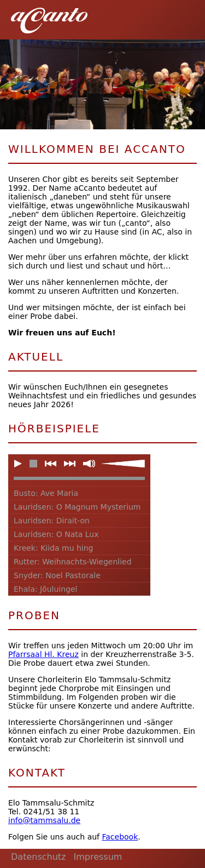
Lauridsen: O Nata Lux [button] (56, 534)
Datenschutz (38, 857)
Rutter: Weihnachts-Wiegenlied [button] (73, 562)
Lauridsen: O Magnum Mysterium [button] (77, 507)
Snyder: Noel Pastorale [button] (57, 575)
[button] (183, 16)
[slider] (123, 464)
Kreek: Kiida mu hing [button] (54, 548)
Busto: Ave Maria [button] (46, 493)
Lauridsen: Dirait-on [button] (52, 521)
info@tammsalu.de (44, 820)
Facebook (120, 837)
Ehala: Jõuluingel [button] (45, 589)
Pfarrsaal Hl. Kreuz (43, 654)
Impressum (98, 857)
